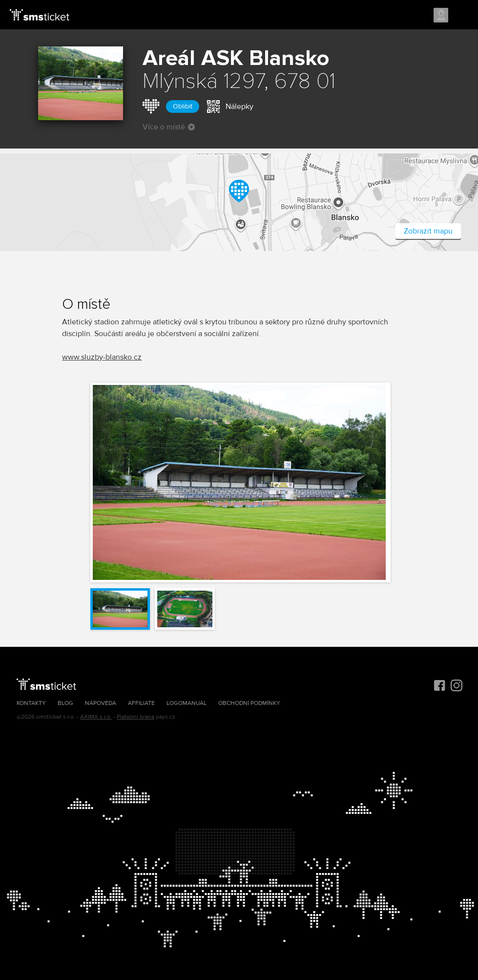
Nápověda (101, 703)
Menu (462, 16)
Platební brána (135, 717)
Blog (65, 703)
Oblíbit (183, 106)
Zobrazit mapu (428, 231)
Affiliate (141, 703)
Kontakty (31, 703)
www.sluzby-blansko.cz (102, 357)
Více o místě (169, 127)
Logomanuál (187, 703)
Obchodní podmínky (249, 703)
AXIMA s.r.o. (96, 717)
